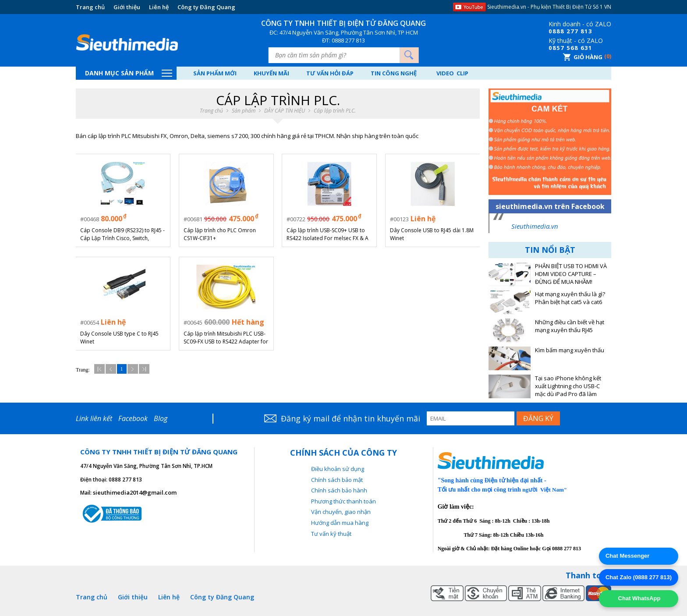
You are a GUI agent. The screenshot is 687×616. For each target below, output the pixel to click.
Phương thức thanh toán (343, 501)
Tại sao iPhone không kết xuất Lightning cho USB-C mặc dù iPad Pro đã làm (568, 386)
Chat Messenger (627, 556)
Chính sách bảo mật (337, 480)
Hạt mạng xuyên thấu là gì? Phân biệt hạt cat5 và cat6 (570, 298)
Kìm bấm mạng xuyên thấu (570, 350)
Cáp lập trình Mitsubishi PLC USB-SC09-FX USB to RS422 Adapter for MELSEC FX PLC (226, 337)
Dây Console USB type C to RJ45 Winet (120, 337)
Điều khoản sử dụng (338, 469)
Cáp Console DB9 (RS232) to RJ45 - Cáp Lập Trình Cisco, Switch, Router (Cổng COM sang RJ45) (123, 234)
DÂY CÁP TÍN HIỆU (285, 111)
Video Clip (460, 73)
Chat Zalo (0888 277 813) (639, 577)
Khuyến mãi (274, 73)
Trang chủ (90, 7)
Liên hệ (159, 7)
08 (552, 31)
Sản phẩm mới (216, 73)
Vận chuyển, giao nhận (341, 512)
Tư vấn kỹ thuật (331, 534)
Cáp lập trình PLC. (335, 111)
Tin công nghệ (400, 73)
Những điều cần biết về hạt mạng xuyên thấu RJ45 (570, 326)
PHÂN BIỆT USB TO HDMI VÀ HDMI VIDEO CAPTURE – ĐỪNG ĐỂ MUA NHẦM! (571, 274)
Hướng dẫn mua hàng (340, 523)
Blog (161, 418)
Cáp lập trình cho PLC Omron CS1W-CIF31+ (220, 234)
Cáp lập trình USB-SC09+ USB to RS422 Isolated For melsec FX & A (328, 234)
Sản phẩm (244, 111)
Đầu (99, 368)
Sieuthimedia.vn (535, 226)
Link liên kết (94, 418)
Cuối (144, 368)
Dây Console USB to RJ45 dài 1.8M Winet (432, 234)
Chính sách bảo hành (339, 490)
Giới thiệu (127, 7)
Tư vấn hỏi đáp (334, 73)
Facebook (133, 418)
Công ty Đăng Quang (206, 7)
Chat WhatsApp (638, 598)
